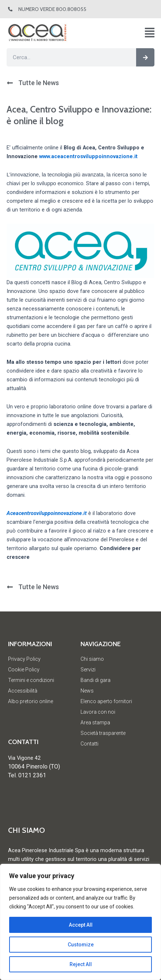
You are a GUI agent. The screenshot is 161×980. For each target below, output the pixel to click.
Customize (81, 945)
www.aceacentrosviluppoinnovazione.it (88, 156)
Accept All (81, 925)
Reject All (81, 964)
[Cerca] (145, 57)
